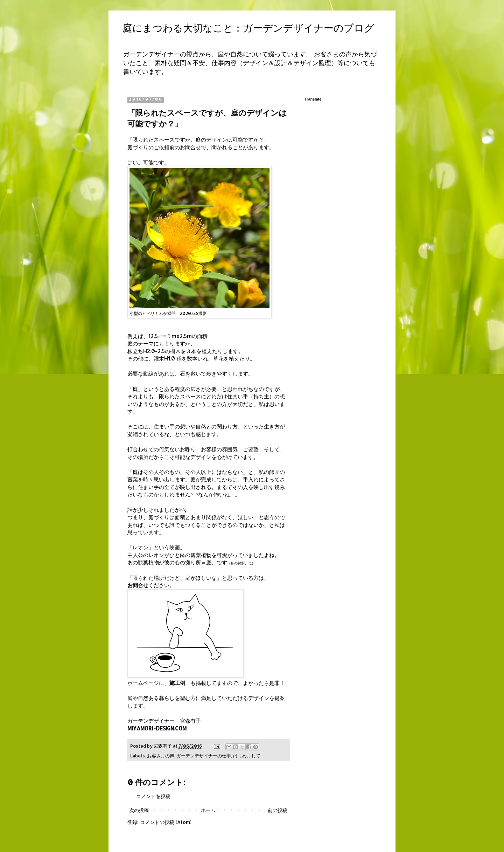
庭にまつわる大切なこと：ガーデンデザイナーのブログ (248, 28)
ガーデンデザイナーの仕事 (204, 756)
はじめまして (247, 756)
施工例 (177, 683)
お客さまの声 (161, 756)
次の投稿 (139, 810)
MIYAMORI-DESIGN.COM (157, 728)
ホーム (208, 810)
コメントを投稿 (153, 796)
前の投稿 (278, 810)
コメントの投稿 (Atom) (166, 822)
